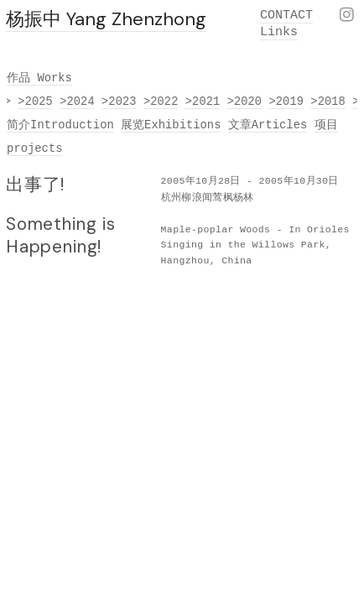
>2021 (204, 102)
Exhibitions (182, 125)
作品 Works (39, 78)
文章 (240, 125)
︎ (347, 16)
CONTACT (286, 16)
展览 (133, 125)
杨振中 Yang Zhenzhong (106, 19)
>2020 (245, 102)
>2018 (329, 102)
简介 (18, 125)
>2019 (287, 102)
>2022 (162, 102)
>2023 (120, 102)
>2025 (36, 102)
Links (279, 32)
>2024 (78, 102)
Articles (279, 125)
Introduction (72, 125)
